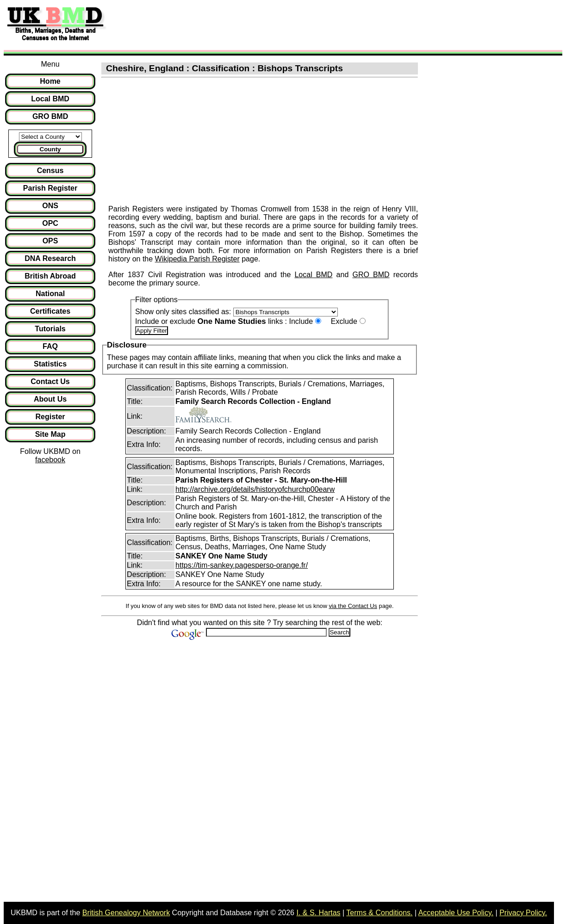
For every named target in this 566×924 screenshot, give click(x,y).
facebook (50, 460)
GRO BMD (371, 275)
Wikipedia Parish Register (197, 259)
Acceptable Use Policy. (456, 913)
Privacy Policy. (523, 913)
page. (250, 259)
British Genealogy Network (126, 913)
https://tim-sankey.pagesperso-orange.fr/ (242, 565)
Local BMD (313, 275)
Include (301, 321)
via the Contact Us (353, 606)
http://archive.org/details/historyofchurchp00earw (255, 489)
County (50, 149)
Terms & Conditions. (379, 913)
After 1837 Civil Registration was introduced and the (201, 275)
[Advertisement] (280, 25)
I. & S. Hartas (318, 913)
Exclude (344, 321)
